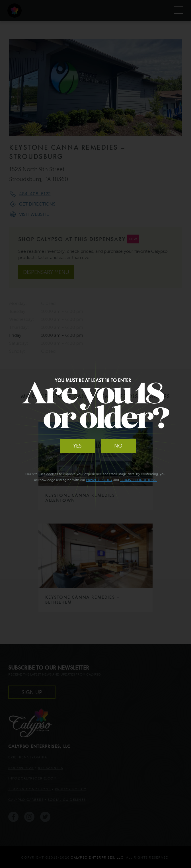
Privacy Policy (99, 480)
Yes (77, 446)
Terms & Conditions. (138, 480)
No (118, 446)
